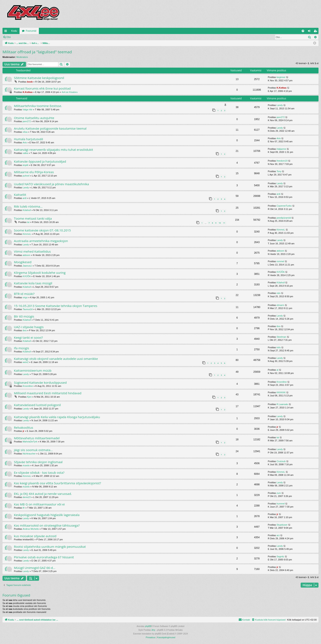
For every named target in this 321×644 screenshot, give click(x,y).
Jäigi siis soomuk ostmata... (33, 450)
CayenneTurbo (284, 206)
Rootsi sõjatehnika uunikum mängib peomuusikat (50, 547)
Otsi (8, 37)
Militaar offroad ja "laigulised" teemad (37, 52)
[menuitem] (303, 31)
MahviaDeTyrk (30, 442)
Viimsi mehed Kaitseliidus (32, 251)
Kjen (29, 397)
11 (224, 223)
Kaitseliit (20, 195)
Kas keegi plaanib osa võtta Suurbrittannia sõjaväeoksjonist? (57, 483)
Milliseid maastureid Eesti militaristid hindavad (48, 393)
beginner (281, 77)
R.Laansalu (282, 404)
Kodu (14, 31)
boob (30, 82)
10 (220, 223)
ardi (25, 198)
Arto (25, 142)
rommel (280, 261)
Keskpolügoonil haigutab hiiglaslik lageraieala (47, 515)
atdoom (26, 255)
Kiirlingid (6, 32)
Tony (279, 171)
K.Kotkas (28, 92)
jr (23, 431)
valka (25, 153)
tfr (24, 508)
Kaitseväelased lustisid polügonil (37, 405)
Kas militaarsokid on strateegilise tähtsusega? (47, 525)
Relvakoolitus (24, 427)
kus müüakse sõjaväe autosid (35, 536)
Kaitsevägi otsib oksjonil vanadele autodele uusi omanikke (56, 359)
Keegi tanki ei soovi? (28, 337)
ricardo (26, 465)
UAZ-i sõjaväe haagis (29, 327)
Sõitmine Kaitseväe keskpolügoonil (39, 78)
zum (279, 493)
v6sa (25, 132)
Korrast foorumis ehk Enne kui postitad (42, 88)
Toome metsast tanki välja (33, 218)
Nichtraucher (29, 454)
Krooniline (28, 386)
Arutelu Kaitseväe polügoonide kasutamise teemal (50, 128)
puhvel (26, 176)
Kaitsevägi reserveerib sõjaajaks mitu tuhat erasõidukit (53, 150)
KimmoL (27, 234)
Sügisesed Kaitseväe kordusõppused (40, 382)
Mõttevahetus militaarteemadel (37, 438)
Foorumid (31, 31)
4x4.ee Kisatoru (70, 92)
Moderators (22, 57)
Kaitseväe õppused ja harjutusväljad (40, 161)
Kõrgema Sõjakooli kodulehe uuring (40, 273)
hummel (281, 504)
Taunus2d (28, 309)
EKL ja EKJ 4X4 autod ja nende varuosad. (43, 494)
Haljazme (281, 149)
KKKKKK (281, 392)
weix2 (26, 362)
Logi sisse (22, 37)
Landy (280, 105)
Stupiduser (282, 525)
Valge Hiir (28, 110)
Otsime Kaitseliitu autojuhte (34, 118)
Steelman (281, 337)
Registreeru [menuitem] (316, 32)
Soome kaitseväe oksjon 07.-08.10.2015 (42, 230)
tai (28, 222)
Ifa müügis (22, 348)
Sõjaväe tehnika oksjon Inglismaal (38, 462)
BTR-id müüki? (24, 294)
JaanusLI (27, 266)
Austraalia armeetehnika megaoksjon (41, 241)
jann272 (27, 121)
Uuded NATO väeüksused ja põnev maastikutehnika (51, 184)
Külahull (27, 210)
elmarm (280, 305)
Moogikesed (23, 262)
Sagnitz (280, 556)
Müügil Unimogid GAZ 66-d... (35, 568)
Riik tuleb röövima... (28, 206)
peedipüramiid (284, 218)
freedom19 (282, 161)
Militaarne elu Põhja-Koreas (34, 172)
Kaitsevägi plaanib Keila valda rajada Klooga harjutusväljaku (57, 417)
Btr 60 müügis (24, 316)
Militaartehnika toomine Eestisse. (38, 106)
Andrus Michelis (31, 529)
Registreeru (40, 37)
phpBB (148, 626)
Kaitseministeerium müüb (33, 370)
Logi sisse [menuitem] (310, 32)
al (277, 370)
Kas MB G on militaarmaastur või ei (39, 504)
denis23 (27, 497)
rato (279, 293)
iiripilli (25, 165)
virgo (25, 297)
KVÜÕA (27, 276)
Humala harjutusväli (28, 139)
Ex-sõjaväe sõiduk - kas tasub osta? (39, 472)
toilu (279, 347)
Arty (153, 630)
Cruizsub (281, 461)
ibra (25, 330)
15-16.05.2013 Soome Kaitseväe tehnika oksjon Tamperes (56, 306)
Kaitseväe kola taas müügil (33, 283)
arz (278, 535)
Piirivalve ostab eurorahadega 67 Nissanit (44, 557)
